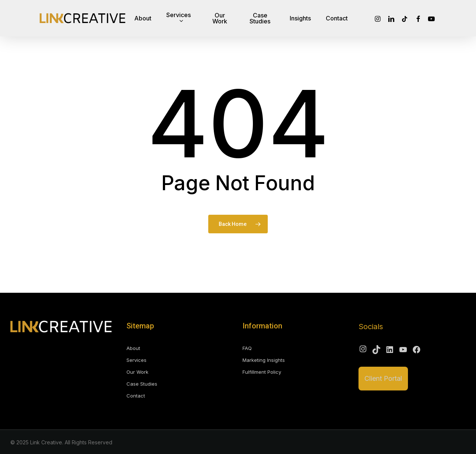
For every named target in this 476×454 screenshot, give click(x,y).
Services (136, 360)
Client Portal (383, 378)
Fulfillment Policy (262, 372)
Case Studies (142, 384)
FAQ (247, 348)
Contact (136, 396)
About (133, 348)
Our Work (137, 372)
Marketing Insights (264, 360)
